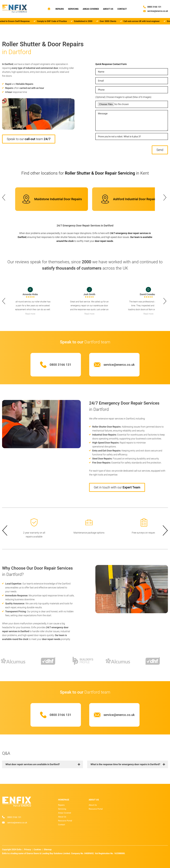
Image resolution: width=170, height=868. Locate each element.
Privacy (28, 850)
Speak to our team (29, 139)
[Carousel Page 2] (84, 187)
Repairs (60, 9)
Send (160, 150)
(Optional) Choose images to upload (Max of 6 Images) (123, 97)
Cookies (37, 850)
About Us (108, 9)
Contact (122, 9)
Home (49, 9)
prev (4, 197)
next (166, 197)
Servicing (73, 9)
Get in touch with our (117, 487)
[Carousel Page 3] (85, 187)
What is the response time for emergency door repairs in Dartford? (125, 764)
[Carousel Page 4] (87, 187)
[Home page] (15, 9)
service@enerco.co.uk (158, 11)
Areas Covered (91, 9)
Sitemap (48, 850)
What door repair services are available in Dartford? (33, 764)
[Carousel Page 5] (88, 187)
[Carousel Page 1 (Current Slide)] (82, 187)
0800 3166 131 (154, 7)
